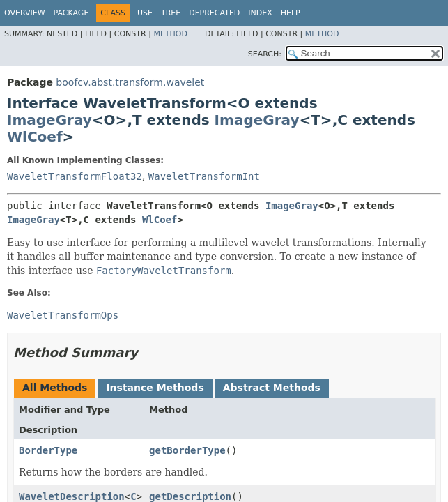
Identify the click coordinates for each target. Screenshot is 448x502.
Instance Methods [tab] (155, 388)
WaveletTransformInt (204, 176)
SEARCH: (265, 54)
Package (71, 13)
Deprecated (214, 13)
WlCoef (35, 137)
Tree (171, 13)
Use (145, 13)
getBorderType (187, 450)
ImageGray (49, 120)
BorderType (48, 450)
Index (260, 13)
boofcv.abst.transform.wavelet (130, 82)
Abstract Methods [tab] (272, 388)
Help (291, 13)
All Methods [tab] (55, 388)
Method (170, 34)
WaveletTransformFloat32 (75, 176)
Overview (25, 13)
